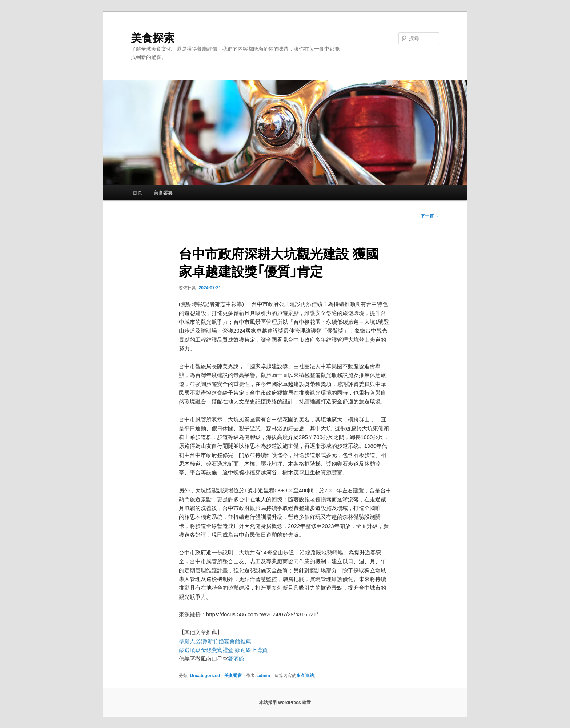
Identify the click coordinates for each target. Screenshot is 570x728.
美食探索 (153, 38)
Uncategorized (205, 676)
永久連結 (305, 676)
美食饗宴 (163, 193)
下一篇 (430, 216)
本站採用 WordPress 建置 (285, 703)
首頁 (137, 193)
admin (264, 676)
